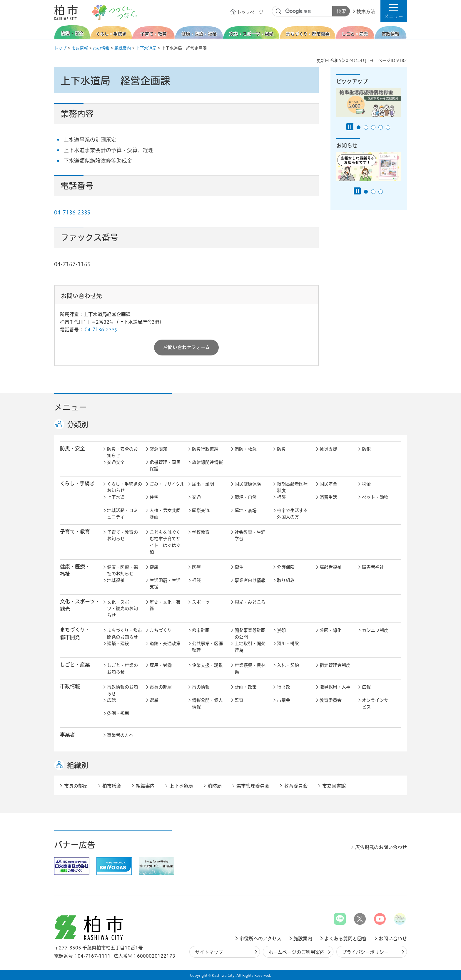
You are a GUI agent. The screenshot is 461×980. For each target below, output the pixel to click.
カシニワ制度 (375, 630)
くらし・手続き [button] (77, 483)
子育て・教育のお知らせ (122, 536)
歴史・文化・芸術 (165, 605)
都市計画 (201, 630)
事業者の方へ (120, 735)
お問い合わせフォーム (187, 347)
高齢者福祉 (331, 567)
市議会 (284, 700)
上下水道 (116, 497)
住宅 (154, 497)
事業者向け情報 (250, 580)
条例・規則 (118, 713)
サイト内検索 (279, 11)
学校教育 (201, 532)
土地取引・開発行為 (250, 647)
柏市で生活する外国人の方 (292, 514)
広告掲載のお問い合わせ (381, 847)
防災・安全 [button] (72, 448)
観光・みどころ (250, 602)
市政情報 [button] (70, 686)
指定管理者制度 (335, 665)
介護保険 (286, 567)
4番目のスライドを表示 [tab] (381, 127)
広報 (366, 687)
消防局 (215, 786)
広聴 (111, 700)
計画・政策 (246, 687)
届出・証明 (203, 484)
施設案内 (303, 939)
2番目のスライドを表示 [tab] (366, 127)
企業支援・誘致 (207, 665)
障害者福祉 (373, 567)
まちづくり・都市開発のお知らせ (125, 634)
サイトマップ (209, 952)
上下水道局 (146, 48)
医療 (196, 567)
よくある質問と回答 (345, 939)
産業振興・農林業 (250, 669)
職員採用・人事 (335, 687)
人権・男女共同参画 (165, 514)
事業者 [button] (67, 735)
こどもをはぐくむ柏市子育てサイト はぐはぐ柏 (165, 542)
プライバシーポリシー (365, 952)
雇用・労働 (161, 665)
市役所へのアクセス (260, 939)
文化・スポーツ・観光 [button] (80, 605)
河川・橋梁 (288, 643)
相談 (281, 497)
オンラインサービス (377, 704)
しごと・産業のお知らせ (122, 669)
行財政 (284, 687)
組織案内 (123, 48)
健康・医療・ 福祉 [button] (75, 570)
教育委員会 (331, 700)
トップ (60, 48)
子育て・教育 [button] (75, 532)
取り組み (286, 580)
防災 (281, 449)
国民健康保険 (248, 484)
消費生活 (328, 497)
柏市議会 (112, 786)
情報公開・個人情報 (207, 704)
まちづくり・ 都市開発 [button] (75, 633)
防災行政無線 (205, 449)
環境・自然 (246, 497)
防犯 (366, 449)
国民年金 (328, 484)
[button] (394, 11)
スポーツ (201, 602)
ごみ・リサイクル (167, 484)
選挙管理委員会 (253, 786)
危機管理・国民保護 (165, 466)
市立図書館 (334, 786)
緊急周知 (158, 449)
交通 (196, 497)
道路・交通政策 (165, 643)
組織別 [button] (78, 765)
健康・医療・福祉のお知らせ (122, 570)
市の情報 (101, 48)
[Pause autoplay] (350, 127)
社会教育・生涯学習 (250, 536)
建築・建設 (118, 643)
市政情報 (80, 48)
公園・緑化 (331, 630)
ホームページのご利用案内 (297, 952)
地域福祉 (116, 580)
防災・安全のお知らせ (122, 452)
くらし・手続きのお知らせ (125, 487)
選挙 (154, 700)
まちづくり (161, 630)
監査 (239, 700)
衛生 (239, 567)
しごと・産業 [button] (75, 665)
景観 (281, 630)
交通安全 (116, 462)
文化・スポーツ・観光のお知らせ (122, 609)
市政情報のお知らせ (122, 690)
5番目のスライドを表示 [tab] (388, 127)
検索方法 (366, 11)
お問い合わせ (393, 939)
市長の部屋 (161, 687)
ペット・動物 (375, 497)
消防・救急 (246, 449)
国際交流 (201, 510)
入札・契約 (288, 665)
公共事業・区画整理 (207, 647)
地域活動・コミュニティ (122, 514)
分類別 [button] (78, 424)
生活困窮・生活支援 (165, 584)
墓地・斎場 (246, 510)
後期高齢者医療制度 (292, 487)
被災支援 (328, 449)
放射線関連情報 (207, 462)
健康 (154, 567)
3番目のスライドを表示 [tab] (373, 127)
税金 (366, 484)
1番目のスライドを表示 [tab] (359, 127)
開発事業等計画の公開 (250, 634)
